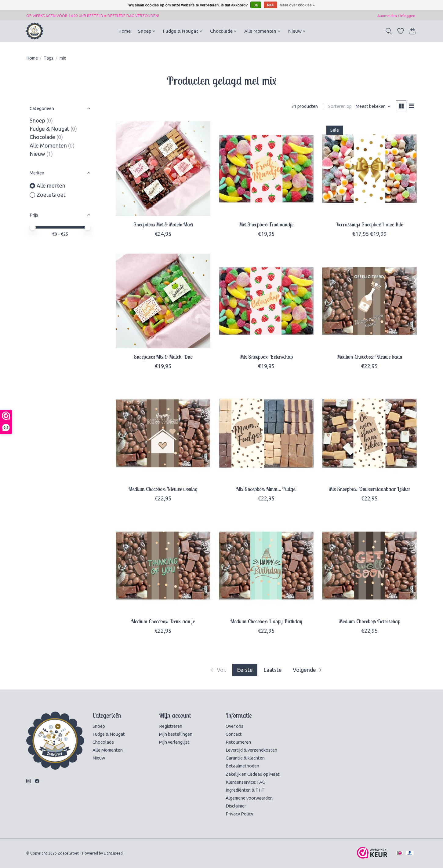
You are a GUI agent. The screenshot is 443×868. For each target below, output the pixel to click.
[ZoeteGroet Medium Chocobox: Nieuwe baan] (369, 301)
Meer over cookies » (297, 5)
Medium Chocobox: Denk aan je (163, 621)
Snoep (37, 121)
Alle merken (51, 186)
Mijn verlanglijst (174, 742)
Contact (234, 734)
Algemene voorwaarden (249, 798)
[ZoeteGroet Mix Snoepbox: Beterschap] (266, 301)
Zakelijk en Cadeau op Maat (253, 774)
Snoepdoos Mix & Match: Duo (163, 357)
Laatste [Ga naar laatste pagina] (273, 670)
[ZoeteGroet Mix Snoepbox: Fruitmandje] (266, 169)
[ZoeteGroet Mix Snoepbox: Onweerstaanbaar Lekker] (369, 433)
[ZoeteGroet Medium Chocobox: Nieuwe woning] (163, 433)
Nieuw (37, 154)
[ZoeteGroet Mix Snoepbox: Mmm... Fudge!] (266, 433)
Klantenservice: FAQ (246, 782)
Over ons (234, 726)
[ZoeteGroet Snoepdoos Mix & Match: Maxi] (163, 169)
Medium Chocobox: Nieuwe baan (370, 357)
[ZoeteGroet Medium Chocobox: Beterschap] (369, 566)
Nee (271, 5)
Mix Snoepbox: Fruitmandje (266, 224)
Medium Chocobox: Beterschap (370, 621)
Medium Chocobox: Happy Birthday (266, 621)
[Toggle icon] (389, 31)
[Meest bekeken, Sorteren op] (373, 106)
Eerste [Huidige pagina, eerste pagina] (245, 670)
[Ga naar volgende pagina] (308, 670)
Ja (256, 5)
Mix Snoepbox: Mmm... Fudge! (266, 489)
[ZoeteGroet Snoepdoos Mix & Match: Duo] (163, 301)
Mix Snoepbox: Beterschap (266, 357)
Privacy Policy (239, 814)
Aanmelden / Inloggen (396, 16)
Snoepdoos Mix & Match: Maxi (163, 224)
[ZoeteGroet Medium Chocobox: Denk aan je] (163, 566)
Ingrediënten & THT (245, 790)
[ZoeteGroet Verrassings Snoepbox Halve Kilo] (369, 169)
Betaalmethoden (242, 766)
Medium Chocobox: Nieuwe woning (163, 489)
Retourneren (238, 742)
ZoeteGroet (51, 195)
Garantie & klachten (245, 758)
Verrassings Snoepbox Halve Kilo (370, 224)
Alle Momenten (48, 146)
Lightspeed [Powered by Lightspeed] (113, 853)
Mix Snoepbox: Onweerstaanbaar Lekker (370, 489)
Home (125, 31)
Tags (49, 58)
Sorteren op (340, 106)
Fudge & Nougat (49, 129)
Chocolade (42, 137)
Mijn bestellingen (176, 734)
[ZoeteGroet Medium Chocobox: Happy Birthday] (266, 566)
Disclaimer (236, 806)
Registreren (171, 726)
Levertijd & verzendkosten (251, 750)
